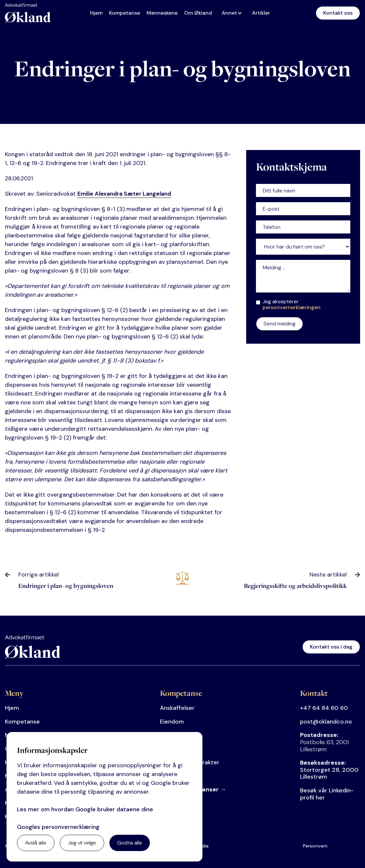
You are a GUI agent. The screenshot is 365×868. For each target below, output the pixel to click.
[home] (28, 13)
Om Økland (198, 13)
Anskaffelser (177, 708)
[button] (234, 13)
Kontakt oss (338, 13)
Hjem (96, 13)
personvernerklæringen (292, 307)
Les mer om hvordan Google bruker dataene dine (85, 809)
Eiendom (172, 722)
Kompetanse (125, 13)
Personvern (315, 846)
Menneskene (162, 13)
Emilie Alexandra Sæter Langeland (124, 194)
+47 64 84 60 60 (324, 708)
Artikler (261, 13)
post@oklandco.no (326, 722)
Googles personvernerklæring (58, 827)
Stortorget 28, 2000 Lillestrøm (329, 770)
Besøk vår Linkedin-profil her (327, 794)
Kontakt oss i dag (331, 647)
